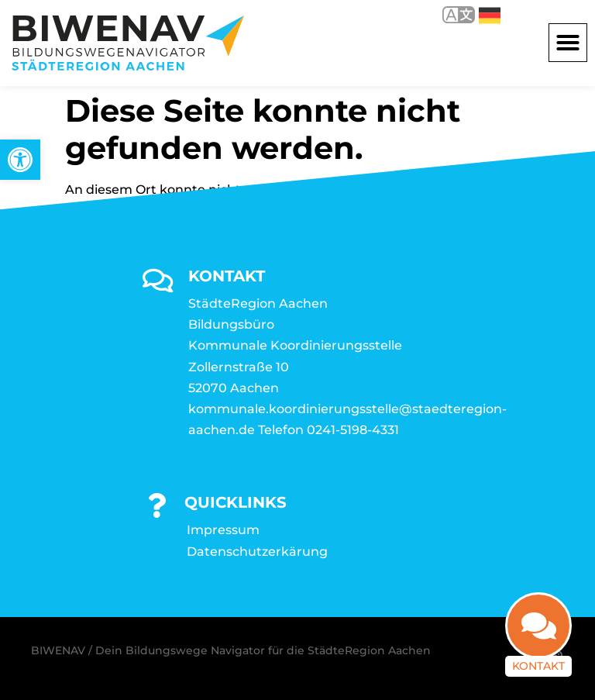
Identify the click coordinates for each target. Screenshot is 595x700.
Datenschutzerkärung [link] (257, 552)
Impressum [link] (223, 530)
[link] (20, 160)
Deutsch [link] (490, 16)
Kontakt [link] (538, 666)
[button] (568, 43)
